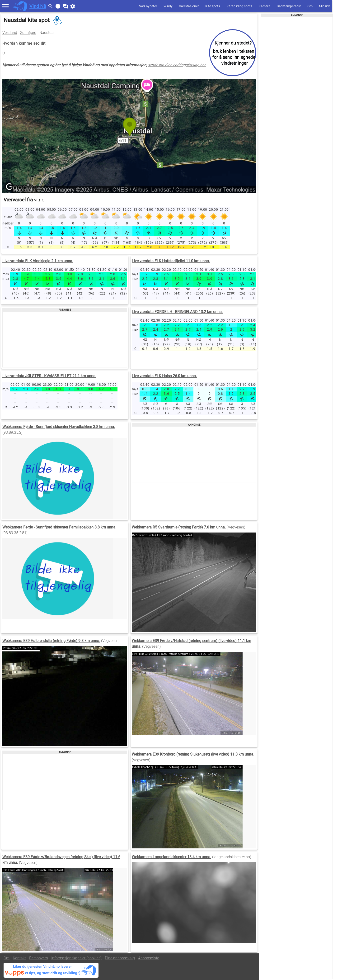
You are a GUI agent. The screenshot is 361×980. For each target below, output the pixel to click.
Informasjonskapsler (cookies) (76, 958)
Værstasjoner (189, 6)
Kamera (265, 6)
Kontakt (19, 958)
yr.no (39, 200)
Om (310, 6)
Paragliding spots (239, 6)
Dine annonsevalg (120, 958)
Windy (168, 6)
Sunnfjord (28, 33)
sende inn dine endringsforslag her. (177, 65)
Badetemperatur (289, 6)
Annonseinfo (149, 958)
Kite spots (213, 6)
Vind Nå (38, 6)
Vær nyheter (148, 6)
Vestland (10, 33)
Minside (325, 6)
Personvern (39, 958)
